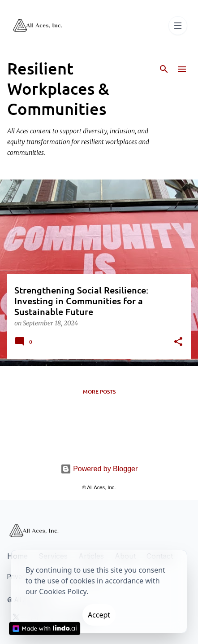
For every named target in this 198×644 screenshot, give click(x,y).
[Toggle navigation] (178, 26)
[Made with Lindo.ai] (45, 629)
